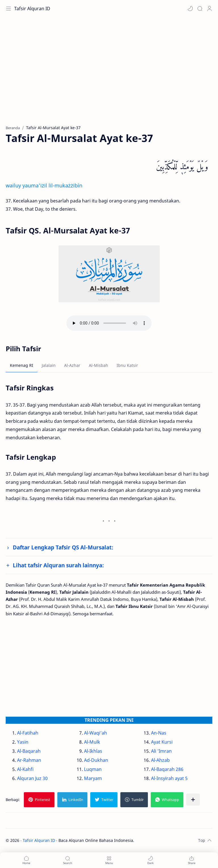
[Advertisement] (109, 74)
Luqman (93, 769)
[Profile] (209, 9)
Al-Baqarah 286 (167, 769)
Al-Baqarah (29, 751)
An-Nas (159, 733)
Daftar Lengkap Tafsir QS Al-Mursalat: (63, 547)
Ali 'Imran (161, 751)
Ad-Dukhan (96, 760)
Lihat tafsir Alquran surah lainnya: (58, 565)
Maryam (93, 778)
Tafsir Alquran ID (32, 9)
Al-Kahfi (25, 769)
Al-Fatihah (28, 733)
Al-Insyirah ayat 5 (169, 778)
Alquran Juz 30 (32, 778)
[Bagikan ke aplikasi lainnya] (193, 800)
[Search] (200, 9)
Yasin (23, 742)
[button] (190, 9)
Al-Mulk (92, 742)
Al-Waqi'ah (96, 733)
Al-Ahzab (160, 760)
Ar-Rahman (29, 760)
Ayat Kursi (162, 742)
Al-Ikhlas (93, 751)
